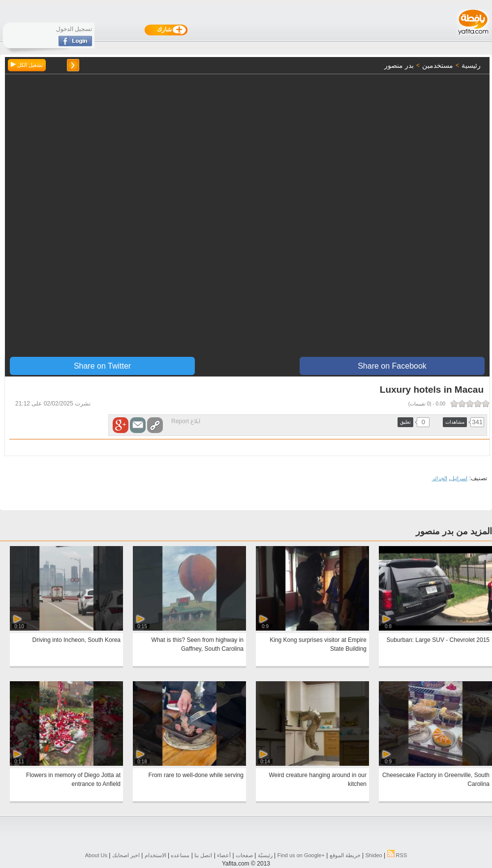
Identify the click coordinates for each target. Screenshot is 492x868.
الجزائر (440, 478)
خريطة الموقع (345, 855)
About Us (96, 855)
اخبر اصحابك (126, 855)
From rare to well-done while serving (196, 775)
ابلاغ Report (186, 421)
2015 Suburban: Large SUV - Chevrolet (438, 640)
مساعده (180, 855)
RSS (397, 855)
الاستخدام (155, 855)
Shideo (373, 855)
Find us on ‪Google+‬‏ (301, 855)
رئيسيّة (265, 855)
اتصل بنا (203, 855)
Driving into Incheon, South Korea (77, 640)
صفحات (244, 855)
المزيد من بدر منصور (454, 531)
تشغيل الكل (27, 65)
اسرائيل (459, 478)
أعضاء (224, 855)
